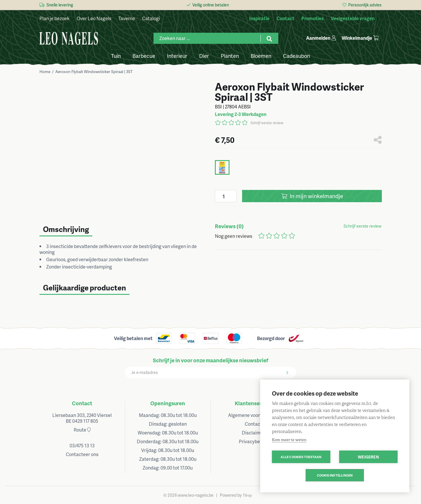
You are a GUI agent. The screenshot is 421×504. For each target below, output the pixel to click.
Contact (82, 403)
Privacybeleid (253, 441)
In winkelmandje (312, 196)
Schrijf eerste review (267, 123)
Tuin (116, 55)
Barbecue (144, 55)
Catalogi (151, 18)
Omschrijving (66, 229)
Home (45, 71)
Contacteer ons (82, 454)
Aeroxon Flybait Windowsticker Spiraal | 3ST (94, 71)
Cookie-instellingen (335, 475)
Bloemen (261, 55)
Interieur (177, 55)
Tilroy (247, 495)
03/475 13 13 (82, 445)
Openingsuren (168, 403)
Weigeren (368, 457)
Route (82, 430)
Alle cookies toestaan (301, 457)
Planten (230, 55)
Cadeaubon (296, 55)
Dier (204, 55)
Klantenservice (253, 403)
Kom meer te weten (289, 440)
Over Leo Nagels (94, 18)
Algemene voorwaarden (253, 415)
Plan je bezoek (55, 18)
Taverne (127, 18)
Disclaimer (253, 433)
